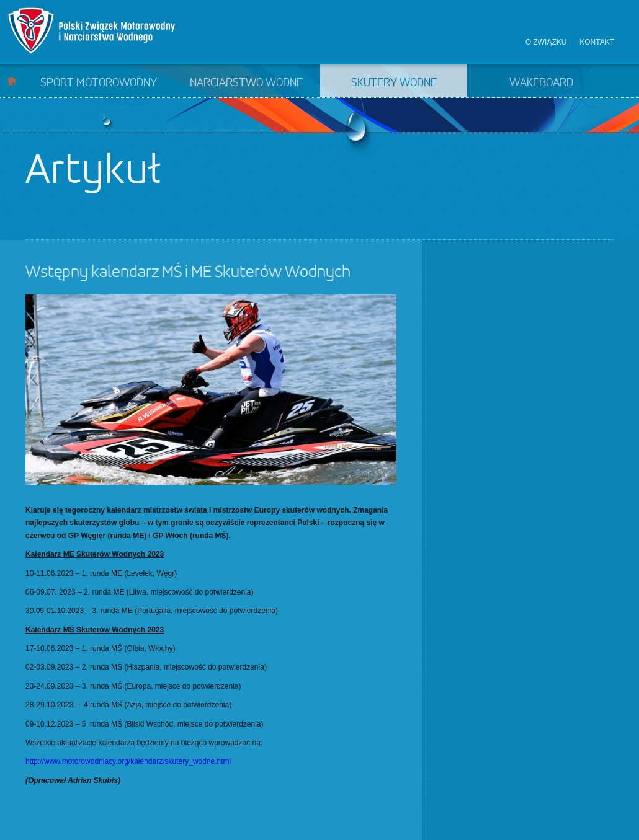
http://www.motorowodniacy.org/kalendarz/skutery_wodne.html (128, 761)
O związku (546, 42)
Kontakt (597, 42)
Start (12, 81)
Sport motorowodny (99, 83)
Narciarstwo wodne (246, 83)
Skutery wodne (394, 83)
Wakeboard (541, 83)
